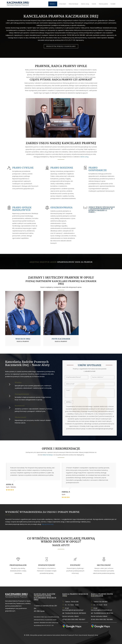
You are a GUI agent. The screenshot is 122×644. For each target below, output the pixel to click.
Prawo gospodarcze (98, 169)
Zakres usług (84, 157)
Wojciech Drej (23, 339)
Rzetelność (20, 406)
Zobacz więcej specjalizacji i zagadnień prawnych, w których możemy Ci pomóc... (102, 210)
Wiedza (18, 382)
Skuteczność (21, 417)
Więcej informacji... (48, 524)
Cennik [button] (94, 4)
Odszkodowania (61, 208)
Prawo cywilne (23, 168)
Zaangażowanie (22, 394)
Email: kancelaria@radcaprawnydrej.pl (73, 609)
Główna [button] (53, 4)
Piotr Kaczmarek (61, 339)
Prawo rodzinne (62, 168)
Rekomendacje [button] (73, 4)
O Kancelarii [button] (62, 4)
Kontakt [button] (113, 4)
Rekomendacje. (48, 455)
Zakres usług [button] (85, 4)
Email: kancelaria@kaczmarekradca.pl (101, 609)
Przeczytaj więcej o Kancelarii (61, 46)
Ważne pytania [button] (103, 4)
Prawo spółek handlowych (22, 209)
